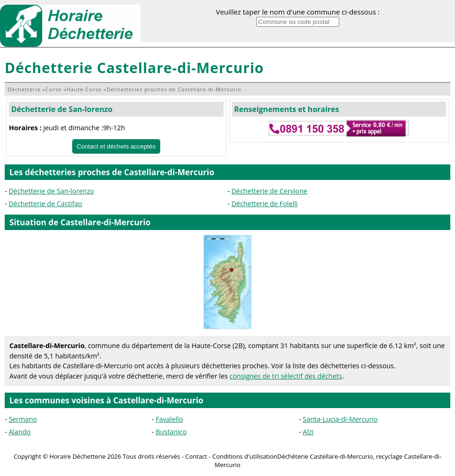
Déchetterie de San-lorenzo (62, 109)
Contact (196, 456)
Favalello (169, 419)
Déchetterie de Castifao (45, 204)
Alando (19, 432)
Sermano (23, 419)
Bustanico (171, 432)
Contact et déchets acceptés (116, 146)
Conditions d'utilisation (245, 456)
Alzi (308, 432)
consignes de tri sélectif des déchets (286, 376)
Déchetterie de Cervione (269, 191)
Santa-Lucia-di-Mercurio (340, 419)
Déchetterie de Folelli (265, 204)
